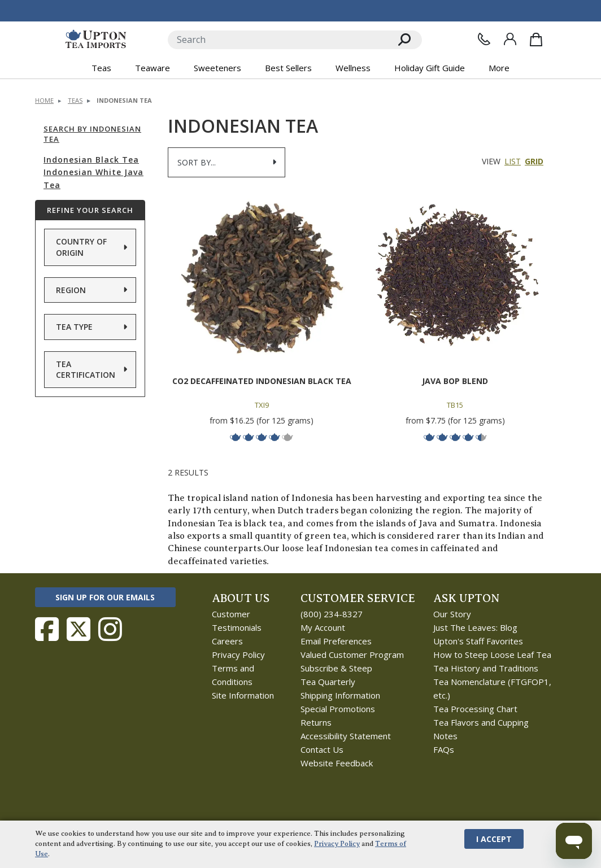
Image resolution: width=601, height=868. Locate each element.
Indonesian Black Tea (91, 160)
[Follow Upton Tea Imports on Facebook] (47, 629)
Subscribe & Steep (336, 668)
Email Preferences (336, 641)
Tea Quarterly (328, 682)
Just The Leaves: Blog (475, 627)
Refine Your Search (90, 210)
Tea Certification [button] (86, 370)
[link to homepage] (96, 40)
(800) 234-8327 (332, 614)
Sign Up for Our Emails (105, 597)
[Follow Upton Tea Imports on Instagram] (110, 629)
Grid (534, 161)
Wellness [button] (353, 68)
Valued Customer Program (352, 655)
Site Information (243, 695)
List (513, 161)
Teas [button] (101, 68)
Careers (227, 641)
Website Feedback (337, 763)
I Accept (494, 839)
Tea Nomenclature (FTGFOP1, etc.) (492, 688)
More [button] (499, 68)
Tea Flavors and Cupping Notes (481, 729)
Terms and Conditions (233, 675)
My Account (323, 627)
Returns (316, 722)
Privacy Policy (238, 655)
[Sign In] (510, 39)
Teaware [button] (153, 68)
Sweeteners (217, 68)
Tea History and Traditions (486, 668)
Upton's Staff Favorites (478, 641)
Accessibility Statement (346, 736)
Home (44, 100)
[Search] (278, 40)
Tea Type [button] (74, 327)
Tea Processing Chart (475, 709)
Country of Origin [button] (81, 247)
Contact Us (322, 749)
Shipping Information (340, 695)
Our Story (452, 614)
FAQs (444, 749)
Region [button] (71, 290)
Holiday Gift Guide (430, 68)
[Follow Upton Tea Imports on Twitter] (79, 629)
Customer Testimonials (237, 621)
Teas (75, 100)
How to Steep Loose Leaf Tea (492, 655)
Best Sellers (288, 68)
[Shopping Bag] (536, 40)
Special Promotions (338, 709)
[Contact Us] (484, 39)
